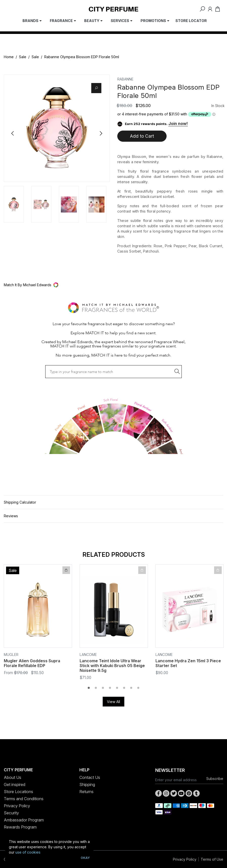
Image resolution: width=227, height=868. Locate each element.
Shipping (87, 784)
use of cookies (28, 852)
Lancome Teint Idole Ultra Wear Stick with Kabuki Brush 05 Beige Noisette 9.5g (112, 666)
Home (9, 57)
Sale (23, 57)
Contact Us (90, 777)
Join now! (178, 123)
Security (11, 813)
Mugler (11, 655)
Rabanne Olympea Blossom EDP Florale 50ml (82, 57)
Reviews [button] (11, 516)
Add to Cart (142, 136)
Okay (85, 858)
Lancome (88, 655)
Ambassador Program (24, 820)
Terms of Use (212, 859)
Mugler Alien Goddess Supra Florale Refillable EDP (32, 663)
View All (113, 702)
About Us (13, 777)
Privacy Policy (17, 806)
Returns (86, 792)
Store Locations (18, 792)
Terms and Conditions (24, 799)
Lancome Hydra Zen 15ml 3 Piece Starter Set (188, 663)
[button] (113, 285)
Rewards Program (20, 827)
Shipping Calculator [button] (20, 502)
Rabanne (125, 79)
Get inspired (15, 784)
